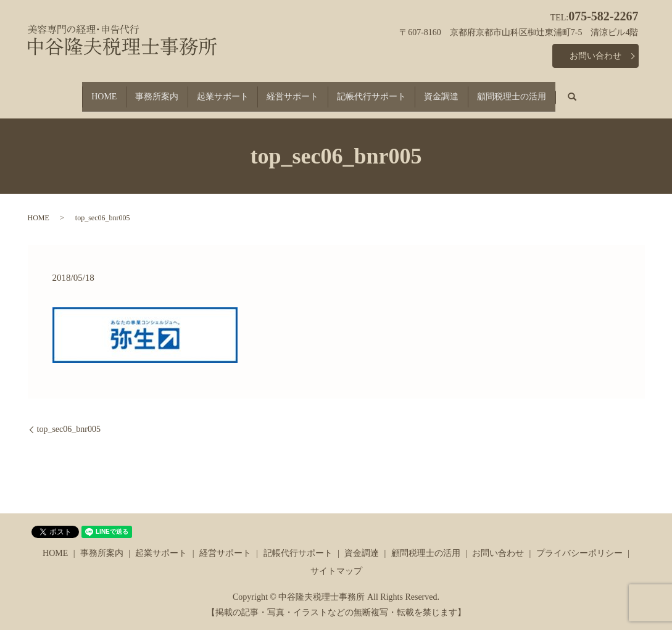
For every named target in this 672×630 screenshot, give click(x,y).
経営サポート (292, 91)
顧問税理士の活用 (534, 91)
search (608, 92)
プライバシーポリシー (579, 542)
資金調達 (457, 91)
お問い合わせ (595, 56)
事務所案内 (141, 91)
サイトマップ (336, 561)
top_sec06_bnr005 (69, 419)
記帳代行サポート (379, 91)
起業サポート (215, 91)
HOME (81, 91)
